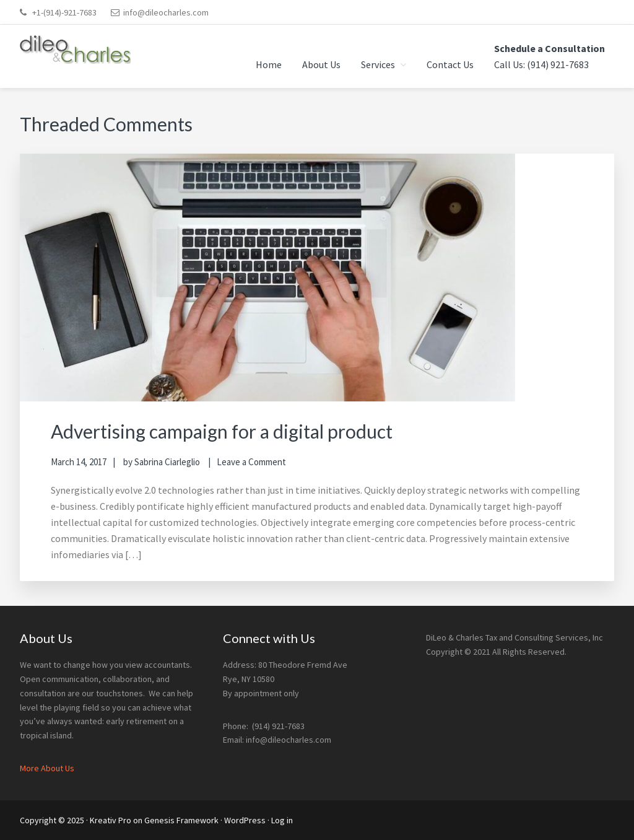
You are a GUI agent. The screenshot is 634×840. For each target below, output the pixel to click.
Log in (282, 820)
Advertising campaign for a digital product (222, 431)
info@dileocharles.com (166, 12)
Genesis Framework (181, 820)
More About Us (47, 768)
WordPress (245, 820)
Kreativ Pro (111, 820)
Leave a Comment (251, 462)
